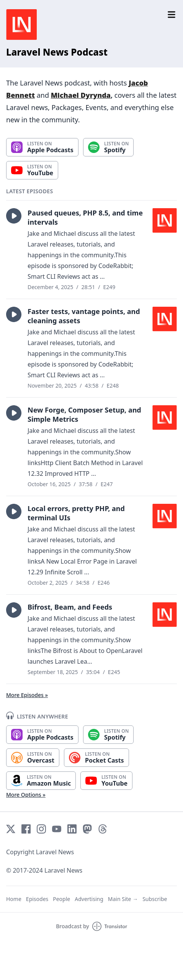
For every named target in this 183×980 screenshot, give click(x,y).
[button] (14, 216)
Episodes (37, 899)
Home (14, 899)
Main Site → (123, 899)
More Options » (26, 795)
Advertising (89, 899)
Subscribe (155, 899)
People (61, 899)
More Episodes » (27, 695)
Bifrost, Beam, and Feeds (70, 607)
